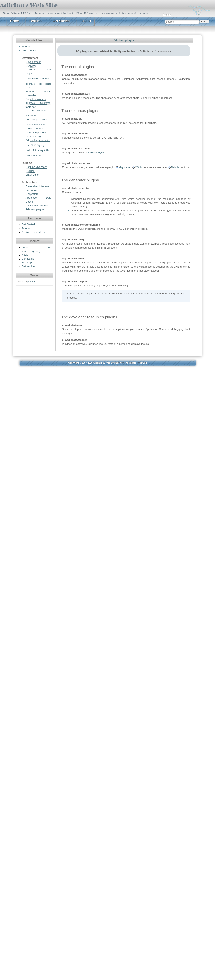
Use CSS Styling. (35, 145)
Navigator (31, 116)
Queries (30, 171)
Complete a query (36, 99)
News (25, 255)
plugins (31, 281)
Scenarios (31, 190)
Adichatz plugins (35, 209)
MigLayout (125, 167)
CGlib (138, 167)
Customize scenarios (38, 79)
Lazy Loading (33, 136)
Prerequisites (29, 50)
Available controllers (33, 232)
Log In (167, 15)
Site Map (27, 263)
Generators (32, 194)
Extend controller (35, 125)
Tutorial (85, 21)
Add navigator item (36, 120)
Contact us (28, 259)
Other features (34, 155)
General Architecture (37, 186)
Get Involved (29, 266)
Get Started (61, 21)
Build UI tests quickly (37, 150)
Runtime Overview (36, 167)
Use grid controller (36, 111)
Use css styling (97, 153)
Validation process (36, 132)
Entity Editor (33, 175)
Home (14, 21)
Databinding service (37, 206)
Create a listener (35, 129)
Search (204, 22)
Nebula (175, 167)
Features (36, 21)
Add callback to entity (38, 140)
